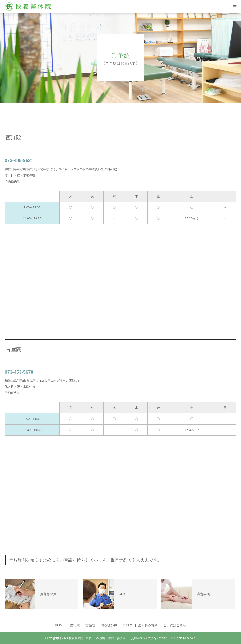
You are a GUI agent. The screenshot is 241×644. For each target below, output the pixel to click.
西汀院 (75, 625)
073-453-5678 (19, 372)
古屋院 (90, 625)
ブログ (128, 625)
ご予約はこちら (175, 625)
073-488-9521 (19, 160)
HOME (60, 625)
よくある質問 (148, 625)
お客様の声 (109, 625)
